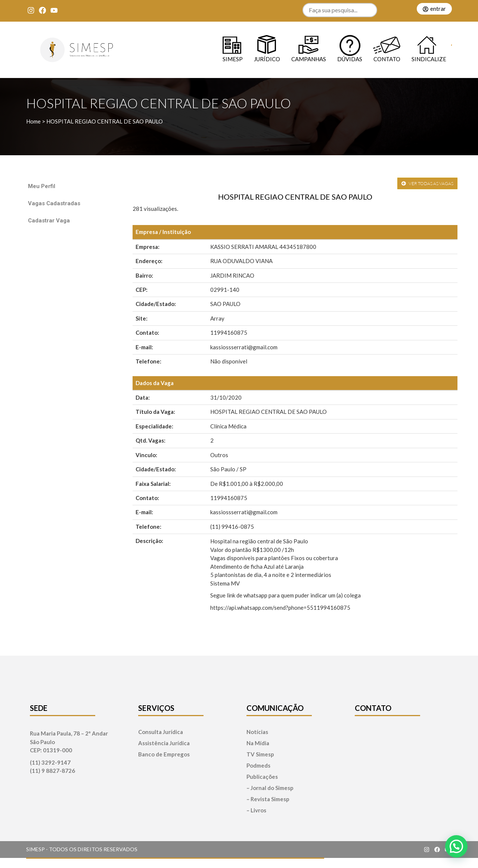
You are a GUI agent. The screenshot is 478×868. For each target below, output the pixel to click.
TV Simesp (260, 754)
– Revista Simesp (268, 799)
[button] (456, 846)
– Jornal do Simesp (270, 788)
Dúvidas (350, 59)
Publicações (262, 777)
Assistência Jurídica (164, 743)
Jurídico (267, 59)
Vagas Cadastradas (54, 203)
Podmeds (258, 766)
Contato (387, 59)
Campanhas (309, 59)
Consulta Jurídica (161, 732)
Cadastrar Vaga (49, 221)
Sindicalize (429, 59)
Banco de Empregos (164, 754)
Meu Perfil (42, 186)
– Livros (256, 810)
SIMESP (233, 59)
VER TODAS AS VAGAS (427, 183)
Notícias (257, 732)
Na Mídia (258, 743)
